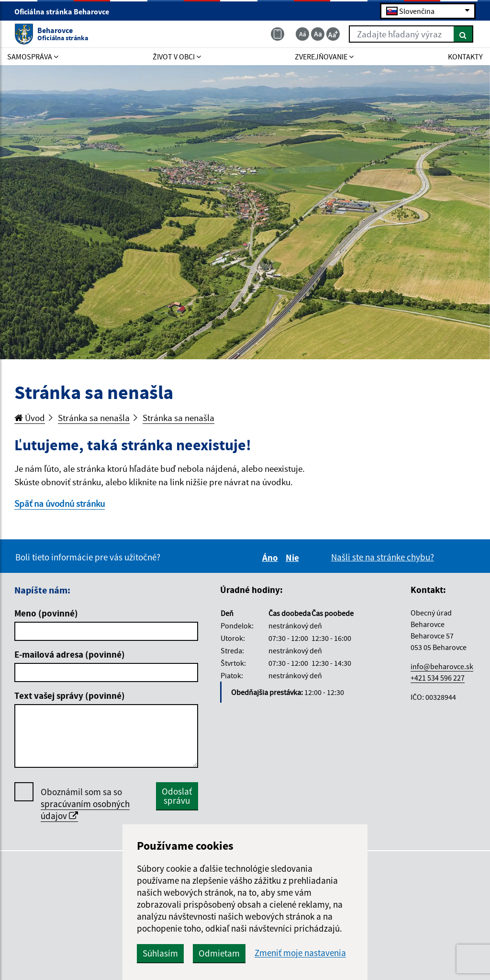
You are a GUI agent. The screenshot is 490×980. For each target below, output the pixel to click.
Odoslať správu (177, 796)
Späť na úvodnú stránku (60, 503)
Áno (272, 558)
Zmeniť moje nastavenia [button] (300, 953)
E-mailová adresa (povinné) (70, 654)
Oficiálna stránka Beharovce (66, 11)
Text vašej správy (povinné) (70, 695)
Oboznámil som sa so (85, 804)
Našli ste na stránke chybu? (383, 557)
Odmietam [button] (219, 953)
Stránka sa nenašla (94, 418)
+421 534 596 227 (438, 678)
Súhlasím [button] (160, 953)
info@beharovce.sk (442, 666)
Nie (294, 558)
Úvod (30, 418)
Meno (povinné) (46, 613)
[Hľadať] (463, 34)
